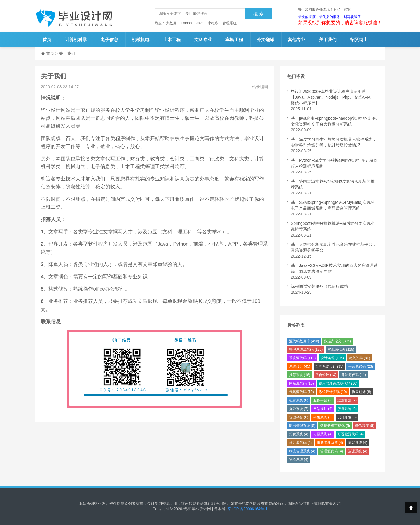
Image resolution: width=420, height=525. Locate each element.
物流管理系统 (302, 451)
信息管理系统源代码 (338, 383)
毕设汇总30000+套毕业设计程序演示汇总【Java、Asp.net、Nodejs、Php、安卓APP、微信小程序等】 (332, 97)
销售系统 (323, 417)
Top (411, 507)
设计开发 (347, 417)
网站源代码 (301, 383)
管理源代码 (332, 451)
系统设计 (300, 366)
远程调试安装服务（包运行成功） (321, 286)
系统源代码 (302, 358)
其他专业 (297, 40)
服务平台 (323, 400)
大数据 (171, 23)
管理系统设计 (329, 366)
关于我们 (328, 40)
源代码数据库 (304, 341)
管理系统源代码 (306, 350)
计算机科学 (76, 40)
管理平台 (299, 417)
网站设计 (323, 409)
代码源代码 (301, 392)
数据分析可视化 (335, 426)
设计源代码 (300, 443)
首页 (47, 40)
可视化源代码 (351, 434)
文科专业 (203, 40)
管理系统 (230, 23)
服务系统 (347, 409)
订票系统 (323, 434)
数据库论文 (337, 341)
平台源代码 (361, 366)
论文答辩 (359, 358)
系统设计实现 (333, 392)
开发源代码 (354, 375)
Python (186, 23)
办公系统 (299, 409)
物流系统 (299, 460)
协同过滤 (361, 392)
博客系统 (358, 443)
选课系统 (358, 451)
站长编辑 (260, 87)
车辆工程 (234, 40)
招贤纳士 (359, 40)
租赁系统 (299, 400)
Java (200, 23)
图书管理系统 (302, 426)
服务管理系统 (330, 443)
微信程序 (365, 426)
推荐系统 (300, 375)
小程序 (213, 23)
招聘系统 (299, 434)
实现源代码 (341, 350)
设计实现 (332, 358)
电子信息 (109, 40)
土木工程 (172, 40)
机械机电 (141, 40)
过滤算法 (347, 400)
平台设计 (326, 375)
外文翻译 (265, 40)
